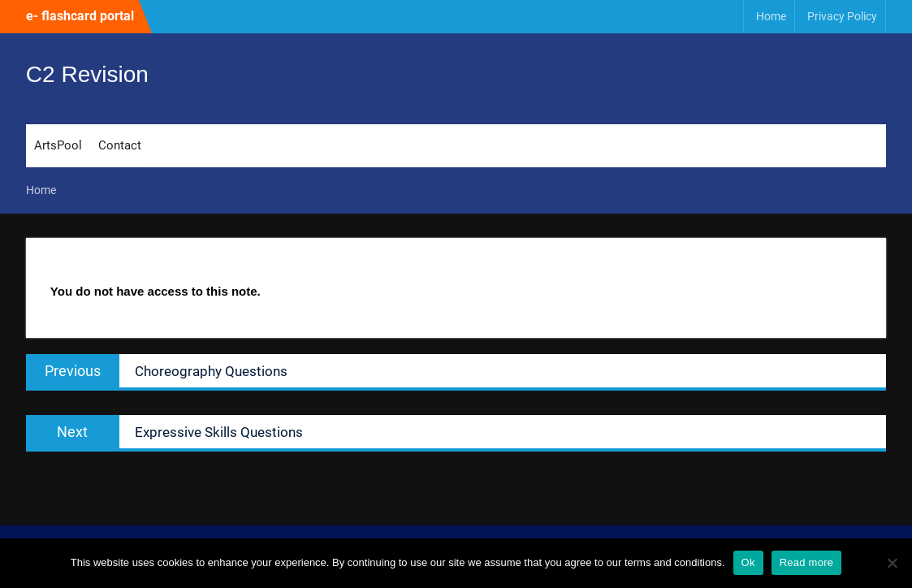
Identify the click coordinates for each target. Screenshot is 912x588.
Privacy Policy (842, 16)
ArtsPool (58, 145)
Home (771, 16)
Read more (807, 562)
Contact (120, 145)
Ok (748, 562)
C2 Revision (87, 74)
